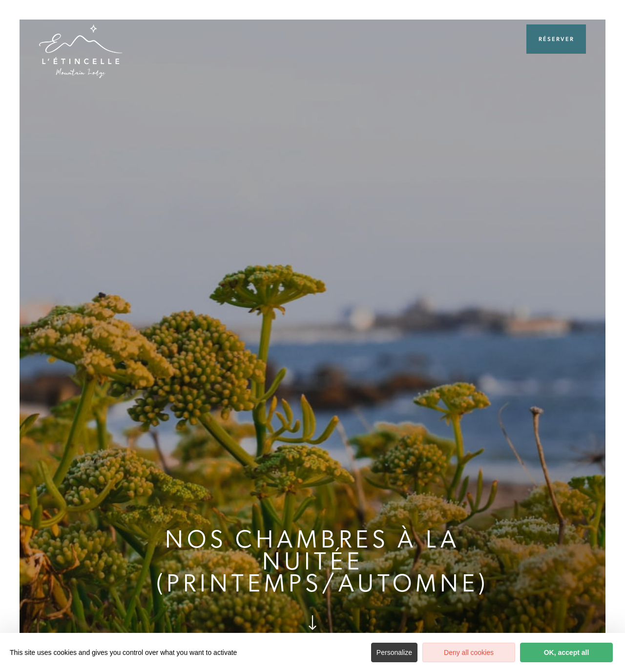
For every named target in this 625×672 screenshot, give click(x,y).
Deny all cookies (469, 652)
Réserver (556, 39)
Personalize (394, 652)
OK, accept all (567, 652)
